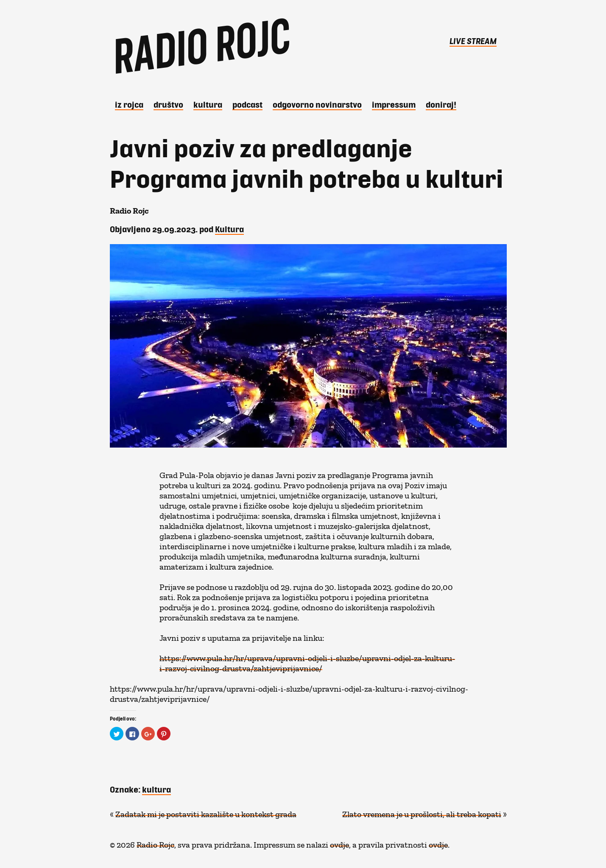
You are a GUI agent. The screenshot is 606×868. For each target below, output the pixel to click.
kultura (156, 789)
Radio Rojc (155, 843)
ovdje (339, 843)
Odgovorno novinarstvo (317, 104)
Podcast (247, 104)
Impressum (394, 104)
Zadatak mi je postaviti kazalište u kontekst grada (206, 812)
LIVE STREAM (473, 41)
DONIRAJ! (441, 104)
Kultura (208, 104)
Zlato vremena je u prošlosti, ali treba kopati (422, 812)
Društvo (168, 104)
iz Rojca (129, 104)
